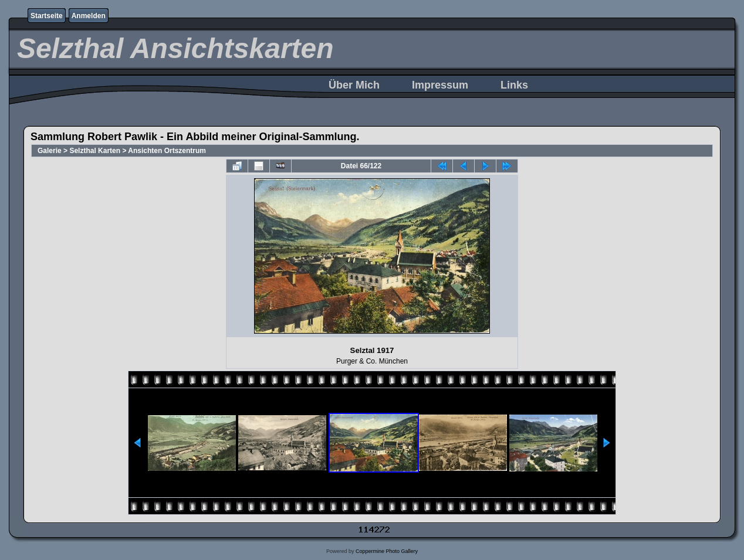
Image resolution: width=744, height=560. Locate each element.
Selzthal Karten (95, 151)
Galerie (50, 151)
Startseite (47, 16)
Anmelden (89, 16)
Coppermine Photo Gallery (387, 551)
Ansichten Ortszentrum (167, 151)
